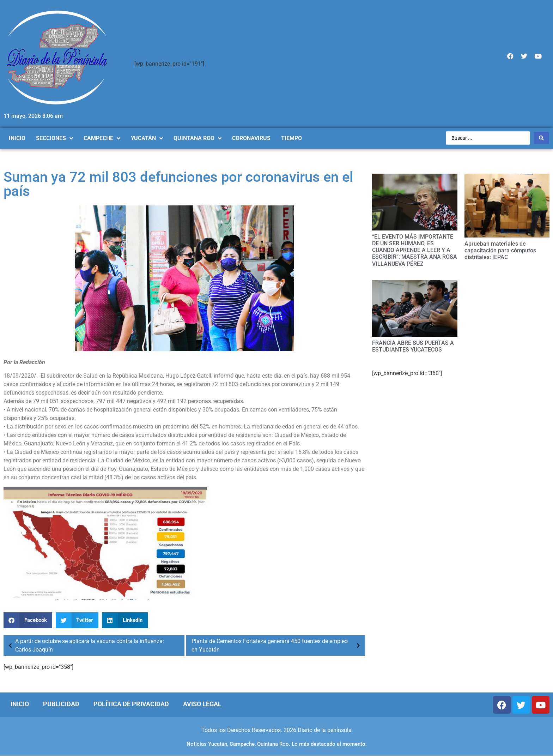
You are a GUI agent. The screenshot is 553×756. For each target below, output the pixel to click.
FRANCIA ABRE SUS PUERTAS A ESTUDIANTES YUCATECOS (413, 346)
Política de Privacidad (131, 704)
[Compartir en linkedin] (125, 620)
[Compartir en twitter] (77, 620)
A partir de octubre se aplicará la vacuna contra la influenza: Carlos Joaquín (85, 645)
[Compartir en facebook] (28, 620)
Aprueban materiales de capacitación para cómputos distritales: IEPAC (500, 250)
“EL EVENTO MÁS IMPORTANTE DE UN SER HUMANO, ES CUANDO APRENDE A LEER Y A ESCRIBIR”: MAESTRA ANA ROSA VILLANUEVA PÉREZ (415, 250)
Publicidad (61, 704)
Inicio (20, 704)
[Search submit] (541, 138)
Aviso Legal (202, 704)
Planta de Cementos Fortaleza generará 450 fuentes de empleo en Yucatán (278, 645)
